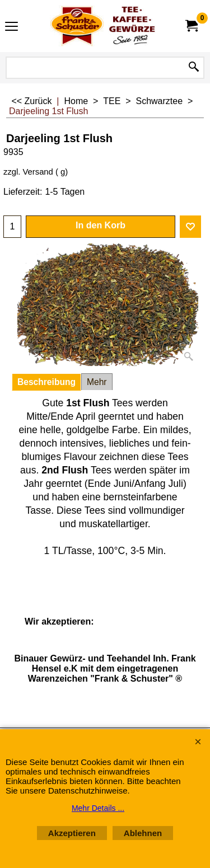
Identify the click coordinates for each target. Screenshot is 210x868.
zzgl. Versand (28, 172)
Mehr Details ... (98, 808)
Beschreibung (46, 382)
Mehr (97, 382)
